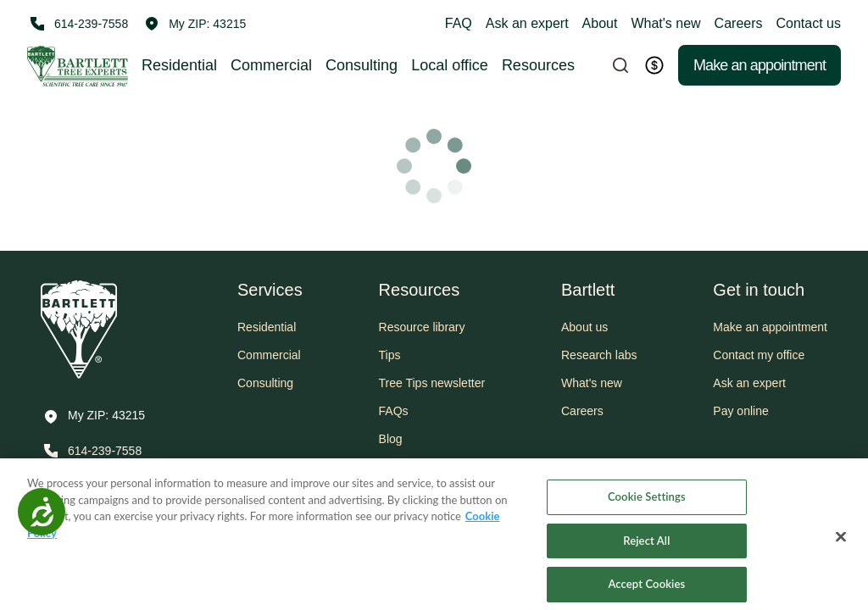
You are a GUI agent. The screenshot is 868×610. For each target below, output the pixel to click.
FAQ (459, 23)
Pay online (740, 411)
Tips (390, 355)
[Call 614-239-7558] (78, 24)
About (600, 23)
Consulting (362, 65)
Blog (391, 439)
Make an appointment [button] (770, 327)
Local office (450, 65)
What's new (665, 23)
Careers (739, 23)
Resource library (422, 327)
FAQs (394, 411)
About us (584, 327)
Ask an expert (527, 23)
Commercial (271, 65)
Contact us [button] (809, 23)
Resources (538, 65)
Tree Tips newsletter (432, 383)
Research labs (599, 355)
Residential (179, 65)
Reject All (646, 549)
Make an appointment (759, 65)
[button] (195, 24)
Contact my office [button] (759, 355)
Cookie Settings (647, 505)
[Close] (841, 546)
